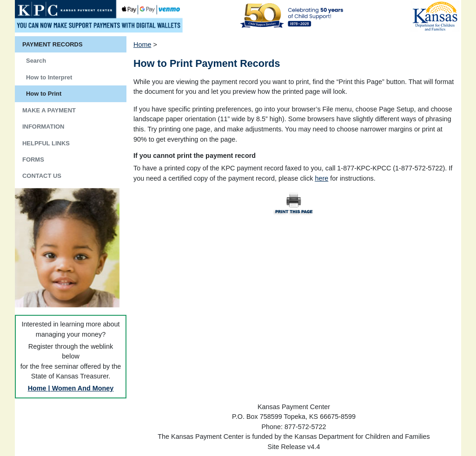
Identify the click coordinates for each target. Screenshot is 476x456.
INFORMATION (43, 127)
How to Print (44, 94)
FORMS (33, 160)
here (321, 178)
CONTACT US (42, 176)
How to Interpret (49, 77)
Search (36, 61)
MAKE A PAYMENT (49, 110)
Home (142, 45)
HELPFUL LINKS (46, 143)
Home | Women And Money (71, 388)
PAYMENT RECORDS (53, 44)
